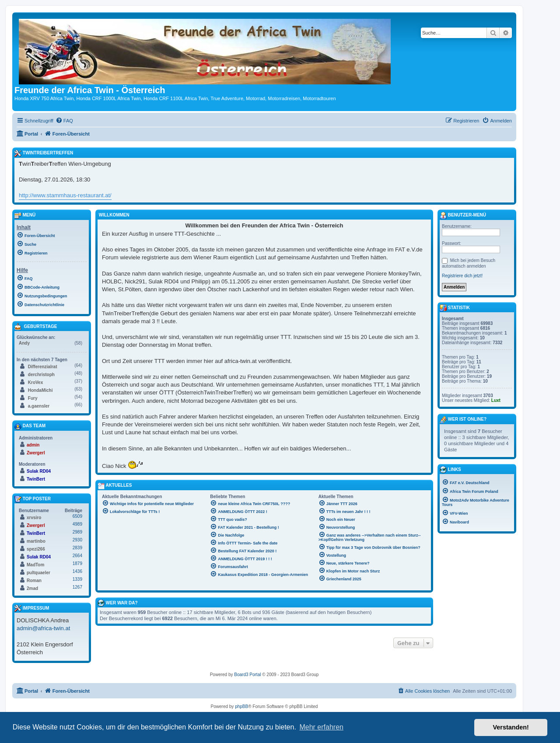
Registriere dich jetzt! (462, 276)
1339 (77, 579)
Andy (24, 343)
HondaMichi (40, 390)
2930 (77, 540)
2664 (77, 556)
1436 (77, 571)
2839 (77, 548)
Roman (34, 581)
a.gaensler (39, 406)
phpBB (241, 706)
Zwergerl (36, 453)
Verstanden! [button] (511, 727)
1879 (77, 563)
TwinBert (36, 479)
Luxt (496, 400)
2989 (77, 532)
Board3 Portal (247, 675)
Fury (33, 398)
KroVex (35, 382)
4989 (77, 524)
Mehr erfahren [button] (321, 727)
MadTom (35, 565)
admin (33, 445)
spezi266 (36, 549)
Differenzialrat (43, 367)
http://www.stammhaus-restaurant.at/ (65, 195)
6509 (77, 516)
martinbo (36, 541)
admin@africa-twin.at (43, 628)
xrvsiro (34, 518)
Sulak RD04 (39, 471)
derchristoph (41, 375)
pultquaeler (38, 573)
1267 (77, 587)
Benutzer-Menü (463, 216)
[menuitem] (64, 121)
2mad (32, 588)
